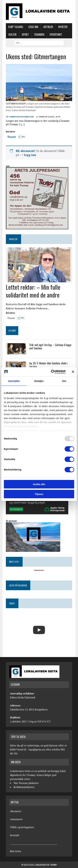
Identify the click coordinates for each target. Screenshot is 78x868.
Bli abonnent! (25, 151)
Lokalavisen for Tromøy (46, 865)
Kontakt (15, 835)
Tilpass (39, 494)
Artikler (48, 27)
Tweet (11, 136)
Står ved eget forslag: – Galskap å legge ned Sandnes (50, 347)
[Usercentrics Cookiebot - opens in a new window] (51, 372)
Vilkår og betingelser (22, 827)
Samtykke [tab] (14, 381)
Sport (25, 35)
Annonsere (16, 819)
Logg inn (33, 27)
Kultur (13, 35)
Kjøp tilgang (16, 27)
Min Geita (16, 851)
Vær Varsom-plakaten (26, 783)
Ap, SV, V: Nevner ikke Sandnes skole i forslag (48, 365)
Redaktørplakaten (24, 787)
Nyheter (63, 27)
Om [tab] (64, 381)
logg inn (30, 155)
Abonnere (16, 811)
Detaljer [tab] (39, 381)
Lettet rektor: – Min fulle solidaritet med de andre (33, 291)
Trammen (39, 35)
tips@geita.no (37, 749)
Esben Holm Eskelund (22, 117)
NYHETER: (13, 239)
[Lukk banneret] (73, 372)
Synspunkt (56, 35)
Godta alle (39, 484)
